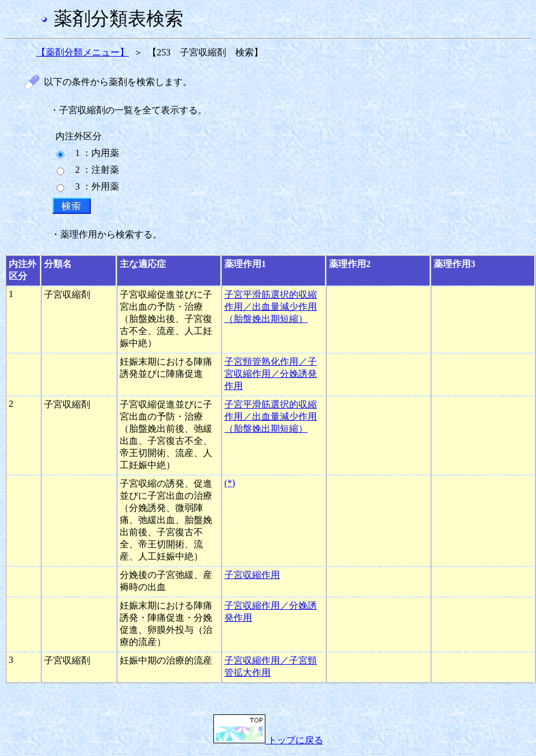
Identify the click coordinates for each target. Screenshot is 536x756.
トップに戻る (268, 740)
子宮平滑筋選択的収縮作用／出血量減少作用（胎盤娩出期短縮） (271, 307)
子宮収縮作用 (252, 575)
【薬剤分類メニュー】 (83, 52)
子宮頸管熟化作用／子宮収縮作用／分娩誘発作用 (271, 374)
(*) (230, 483)
